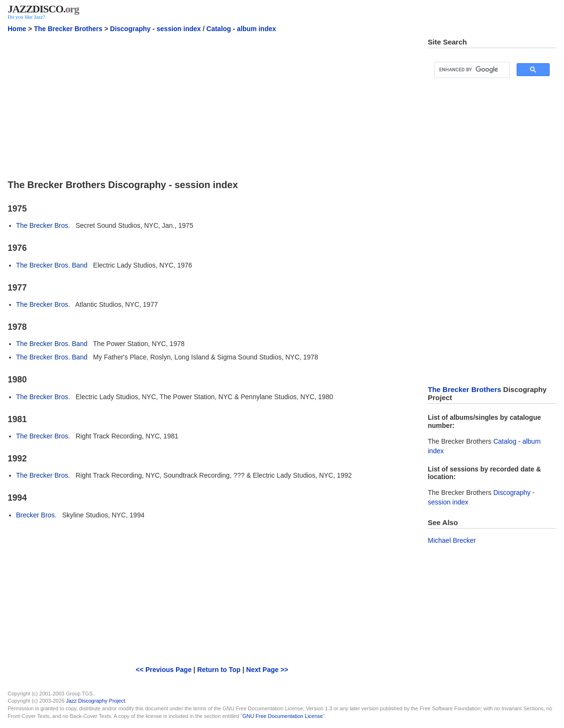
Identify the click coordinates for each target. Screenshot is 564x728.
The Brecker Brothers (68, 29)
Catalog (219, 29)
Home (17, 29)
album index (256, 29)
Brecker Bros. (37, 515)
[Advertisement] (212, 105)
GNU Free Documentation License (283, 716)
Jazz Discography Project (96, 701)
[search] (471, 70)
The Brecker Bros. (43, 225)
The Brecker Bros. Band (52, 265)
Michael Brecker (452, 540)
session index (179, 29)
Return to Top (219, 670)
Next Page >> (267, 670)
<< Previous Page (164, 670)
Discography (130, 29)
